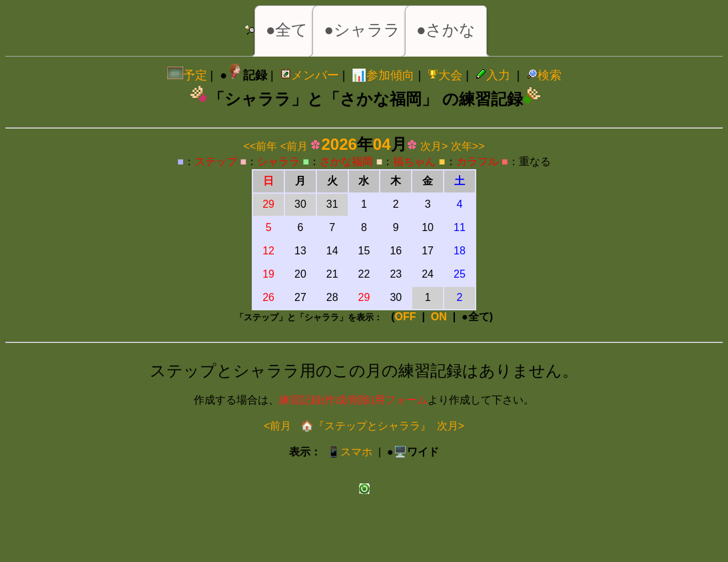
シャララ (278, 161)
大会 (445, 75)
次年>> (468, 146)
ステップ (216, 161)
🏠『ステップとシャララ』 (364, 426)
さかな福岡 (346, 161)
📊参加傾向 (383, 75)
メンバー (310, 75)
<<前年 (261, 146)
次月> (434, 146)
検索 (544, 75)
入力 (493, 75)
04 (382, 144)
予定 (187, 75)
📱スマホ (350, 452)
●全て (287, 30)
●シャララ (362, 30)
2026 (339, 144)
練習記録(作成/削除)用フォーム (353, 400)
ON (439, 317)
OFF (406, 317)
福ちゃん (414, 161)
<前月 (294, 146)
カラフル (478, 161)
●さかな (446, 30)
